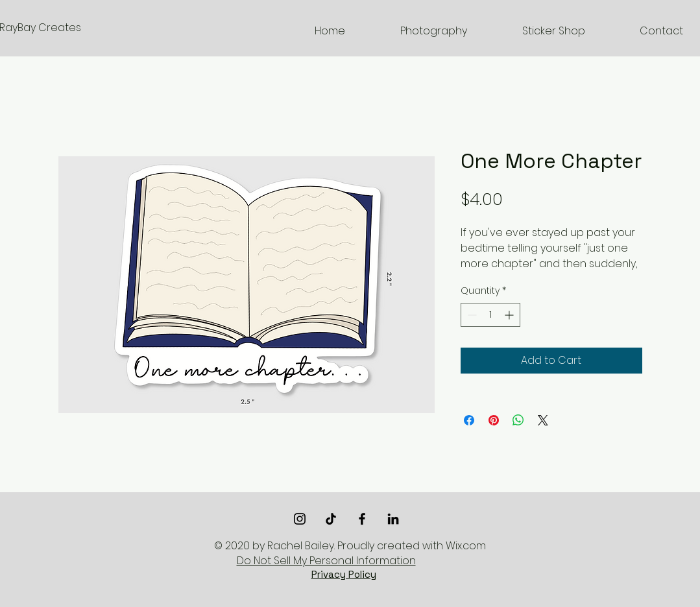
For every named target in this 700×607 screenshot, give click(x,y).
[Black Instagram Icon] (300, 519)
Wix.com (466, 546)
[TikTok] (331, 519)
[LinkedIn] (393, 519)
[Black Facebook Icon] (362, 519)
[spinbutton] (490, 315)
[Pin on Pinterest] (494, 420)
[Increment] (510, 315)
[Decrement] (471, 315)
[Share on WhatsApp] (518, 420)
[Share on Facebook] (469, 420)
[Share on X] (543, 420)
